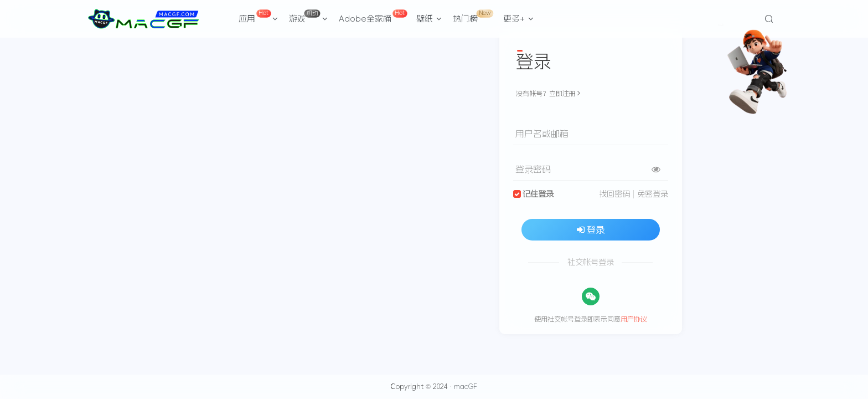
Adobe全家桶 (373, 16)
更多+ (518, 19)
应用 (259, 16)
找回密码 (614, 194)
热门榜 (473, 16)
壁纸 (429, 19)
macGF (466, 387)
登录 (591, 229)
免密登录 (653, 194)
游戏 (308, 16)
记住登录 (538, 194)
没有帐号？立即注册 (548, 94)
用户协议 (634, 319)
